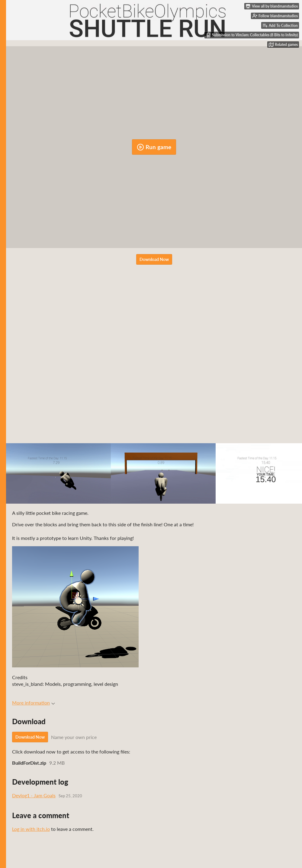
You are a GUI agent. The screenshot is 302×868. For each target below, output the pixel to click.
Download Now (154, 259)
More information (34, 703)
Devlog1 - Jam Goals (34, 795)
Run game (154, 147)
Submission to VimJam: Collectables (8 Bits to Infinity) (252, 35)
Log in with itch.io (31, 829)
